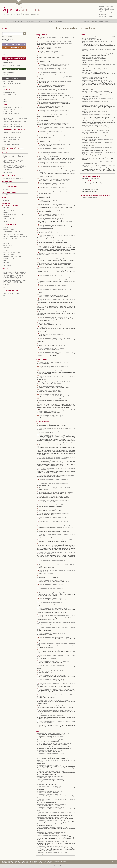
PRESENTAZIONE (17, 21)
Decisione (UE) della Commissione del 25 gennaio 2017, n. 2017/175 (57, 475)
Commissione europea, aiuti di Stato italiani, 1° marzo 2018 (54, 435)
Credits (64, 861)
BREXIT (6, 212)
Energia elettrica (10, 92)
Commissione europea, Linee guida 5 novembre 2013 (53, 561)
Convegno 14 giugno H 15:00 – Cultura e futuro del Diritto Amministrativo (14, 162)
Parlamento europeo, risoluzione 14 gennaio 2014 (94, 69)
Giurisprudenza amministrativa (14, 124)
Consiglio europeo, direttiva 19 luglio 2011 (50, 390)
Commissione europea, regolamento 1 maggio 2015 (50, 737)
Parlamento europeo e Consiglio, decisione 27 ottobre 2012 (54, 205)
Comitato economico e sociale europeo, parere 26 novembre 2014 (56, 98)
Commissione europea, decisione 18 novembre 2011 (95, 105)
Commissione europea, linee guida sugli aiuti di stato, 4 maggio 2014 (57, 127)
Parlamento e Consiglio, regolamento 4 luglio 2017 (52, 47)
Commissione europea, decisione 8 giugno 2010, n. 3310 (52, 847)
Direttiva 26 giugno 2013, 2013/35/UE (49, 157)
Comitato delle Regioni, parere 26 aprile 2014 (51, 132)
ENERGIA (6, 241)
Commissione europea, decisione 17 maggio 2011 (52, 259)
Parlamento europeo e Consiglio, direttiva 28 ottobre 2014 (54, 496)
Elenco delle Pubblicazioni (13, 178)
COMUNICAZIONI (9, 230)
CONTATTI (49, 21)
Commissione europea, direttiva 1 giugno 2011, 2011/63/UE (54, 661)
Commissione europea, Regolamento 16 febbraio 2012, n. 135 (97, 98)
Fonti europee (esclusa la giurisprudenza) (13, 108)
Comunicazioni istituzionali (13, 135)
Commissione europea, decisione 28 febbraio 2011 (52, 403)
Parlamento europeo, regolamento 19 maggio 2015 (50, 740)
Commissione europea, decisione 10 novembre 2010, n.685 (52, 817)
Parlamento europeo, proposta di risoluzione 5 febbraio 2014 (54, 526)
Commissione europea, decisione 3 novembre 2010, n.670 (52, 821)
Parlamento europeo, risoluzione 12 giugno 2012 (51, 210)
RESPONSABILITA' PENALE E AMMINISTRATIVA (12, 258)
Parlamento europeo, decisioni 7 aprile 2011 (50, 399)
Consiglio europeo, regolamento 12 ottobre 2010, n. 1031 (52, 832)
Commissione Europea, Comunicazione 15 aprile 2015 (53, 90)
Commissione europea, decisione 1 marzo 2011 (51, 276)
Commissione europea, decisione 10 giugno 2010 (52, 706)
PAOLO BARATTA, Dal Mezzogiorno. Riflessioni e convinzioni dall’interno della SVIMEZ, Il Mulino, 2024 (15, 282)
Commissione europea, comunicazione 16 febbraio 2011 (53, 280)
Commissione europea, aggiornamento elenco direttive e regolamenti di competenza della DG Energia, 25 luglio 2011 (56, 246)
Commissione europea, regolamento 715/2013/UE (94, 77)
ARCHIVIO (5, 41)
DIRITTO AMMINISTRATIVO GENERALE (15, 236)
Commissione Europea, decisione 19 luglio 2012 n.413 (51, 771)
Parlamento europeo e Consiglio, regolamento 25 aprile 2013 (55, 179)
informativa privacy (70, 865)
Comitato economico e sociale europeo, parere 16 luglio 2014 (55, 111)
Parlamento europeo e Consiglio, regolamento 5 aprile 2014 (54, 522)
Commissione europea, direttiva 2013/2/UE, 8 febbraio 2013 (97, 88)
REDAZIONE (31, 21)
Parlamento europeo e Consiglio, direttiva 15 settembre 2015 (55, 488)
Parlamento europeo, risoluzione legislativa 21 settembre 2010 (53, 836)
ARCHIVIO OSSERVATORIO (12, 65)
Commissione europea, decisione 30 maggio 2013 (52, 580)
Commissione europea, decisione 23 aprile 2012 (51, 650)
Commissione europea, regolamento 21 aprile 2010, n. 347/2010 (55, 338)
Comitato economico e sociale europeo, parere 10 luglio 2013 (55, 576)
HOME (6, 21)
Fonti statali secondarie (12, 114)
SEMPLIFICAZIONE (9, 218)
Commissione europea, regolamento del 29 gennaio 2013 (54, 633)
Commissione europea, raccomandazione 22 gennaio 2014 (52, 754)
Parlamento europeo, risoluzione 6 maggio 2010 (51, 334)
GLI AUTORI (7, 296)
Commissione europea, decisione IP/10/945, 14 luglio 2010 (52, 842)
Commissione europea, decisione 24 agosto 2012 (50, 765)
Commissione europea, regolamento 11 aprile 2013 (52, 598)
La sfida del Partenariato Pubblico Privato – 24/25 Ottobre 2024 (15, 157)
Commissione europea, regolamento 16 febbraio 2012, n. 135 (97, 102)
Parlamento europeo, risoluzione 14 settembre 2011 (50, 780)
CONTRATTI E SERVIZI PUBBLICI (13, 234)
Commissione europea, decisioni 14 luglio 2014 (51, 106)
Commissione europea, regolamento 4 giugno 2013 (52, 593)
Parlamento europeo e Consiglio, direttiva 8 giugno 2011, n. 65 (97, 121)
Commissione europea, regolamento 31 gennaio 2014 (53, 140)
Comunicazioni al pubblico (13, 133)
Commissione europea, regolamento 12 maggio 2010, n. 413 (97, 162)
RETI (5, 261)
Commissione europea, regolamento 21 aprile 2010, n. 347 (54, 344)
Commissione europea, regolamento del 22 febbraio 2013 (54, 192)
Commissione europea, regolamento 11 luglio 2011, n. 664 (96, 115)
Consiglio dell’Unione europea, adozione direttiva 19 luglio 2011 (55, 382)
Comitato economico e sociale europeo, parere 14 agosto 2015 (55, 81)
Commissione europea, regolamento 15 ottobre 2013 (51, 757)
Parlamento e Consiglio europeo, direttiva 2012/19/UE (95, 91)
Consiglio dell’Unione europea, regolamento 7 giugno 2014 (54, 123)
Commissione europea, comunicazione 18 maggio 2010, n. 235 (98, 157)
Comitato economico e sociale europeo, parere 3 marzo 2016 (55, 60)
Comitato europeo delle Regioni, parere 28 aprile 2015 (95, 61)
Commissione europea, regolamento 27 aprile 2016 (52, 73)
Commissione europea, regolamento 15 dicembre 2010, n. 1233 (55, 290)
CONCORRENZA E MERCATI (12, 232)
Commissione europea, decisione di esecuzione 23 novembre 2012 (56, 638)
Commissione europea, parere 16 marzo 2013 (51, 371)
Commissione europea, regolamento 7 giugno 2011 (50, 791)
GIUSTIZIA (7, 248)
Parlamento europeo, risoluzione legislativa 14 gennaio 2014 (54, 144)
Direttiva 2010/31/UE (44, 323)
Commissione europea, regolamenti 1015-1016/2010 (52, 679)
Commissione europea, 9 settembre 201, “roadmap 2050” (54, 241)
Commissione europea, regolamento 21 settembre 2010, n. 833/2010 (57, 689)
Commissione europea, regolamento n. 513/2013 (51, 584)
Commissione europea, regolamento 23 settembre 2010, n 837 (97, 139)
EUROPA (6, 243)
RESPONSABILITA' (9, 255)
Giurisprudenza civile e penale (14, 126)
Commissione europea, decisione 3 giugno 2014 (51, 505)
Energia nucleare (10, 95)
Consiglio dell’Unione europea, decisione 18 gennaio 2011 (54, 285)
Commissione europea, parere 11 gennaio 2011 (94, 126)
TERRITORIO (7, 265)
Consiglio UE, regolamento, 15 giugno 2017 (50, 52)
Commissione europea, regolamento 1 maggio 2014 (52, 136)
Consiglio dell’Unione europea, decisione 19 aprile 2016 (53, 68)
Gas (5, 99)
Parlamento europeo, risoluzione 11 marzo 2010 (51, 716)
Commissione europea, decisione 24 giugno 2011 (50, 786)
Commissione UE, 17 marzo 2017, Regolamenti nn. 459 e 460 (53, 733)
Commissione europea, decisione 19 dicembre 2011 (52, 225)
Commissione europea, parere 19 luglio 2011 (51, 386)
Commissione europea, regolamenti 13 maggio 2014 (52, 517)
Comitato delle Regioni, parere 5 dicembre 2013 (94, 72)
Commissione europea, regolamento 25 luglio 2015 (52, 85)
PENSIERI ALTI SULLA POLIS (12, 252)
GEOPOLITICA (8, 246)
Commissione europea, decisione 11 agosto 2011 (50, 783)
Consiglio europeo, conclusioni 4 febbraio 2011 (51, 671)
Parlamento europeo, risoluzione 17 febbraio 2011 (52, 665)
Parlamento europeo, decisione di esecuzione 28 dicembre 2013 (55, 540)
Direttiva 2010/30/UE (44, 327)
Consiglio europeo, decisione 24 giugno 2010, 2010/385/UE (54, 700)
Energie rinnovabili (10, 97)
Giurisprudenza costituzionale (15, 122)
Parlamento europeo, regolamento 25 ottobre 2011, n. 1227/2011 (56, 231)
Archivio (6, 75)
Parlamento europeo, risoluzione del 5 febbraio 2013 (52, 188)
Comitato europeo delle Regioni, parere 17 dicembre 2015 (54, 480)
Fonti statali (8, 111)
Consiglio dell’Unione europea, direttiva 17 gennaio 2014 (53, 367)
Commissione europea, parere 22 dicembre (93, 129)
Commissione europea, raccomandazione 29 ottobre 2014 (54, 102)
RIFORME (6, 263)
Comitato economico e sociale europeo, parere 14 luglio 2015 (97, 54)
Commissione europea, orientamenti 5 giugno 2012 (50, 776)
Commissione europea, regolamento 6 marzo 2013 (52, 183)
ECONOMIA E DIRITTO (10, 239)
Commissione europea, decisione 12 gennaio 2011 (52, 675)
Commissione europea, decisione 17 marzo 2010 (51, 348)
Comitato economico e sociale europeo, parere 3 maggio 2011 (55, 263)
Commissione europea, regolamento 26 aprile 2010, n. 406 (52, 853)
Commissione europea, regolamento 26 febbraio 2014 (51, 750)
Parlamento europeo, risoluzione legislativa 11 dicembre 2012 (55, 196)
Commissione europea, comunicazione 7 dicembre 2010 (53, 295)
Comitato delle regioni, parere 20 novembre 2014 (51, 94)
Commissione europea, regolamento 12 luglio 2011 (94, 111)
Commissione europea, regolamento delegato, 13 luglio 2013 (55, 153)
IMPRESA (6, 250)
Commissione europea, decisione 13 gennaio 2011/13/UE (52, 804)
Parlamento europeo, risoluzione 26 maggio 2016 (52, 56)
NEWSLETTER (60, 21)
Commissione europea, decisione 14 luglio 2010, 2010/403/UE (55, 318)
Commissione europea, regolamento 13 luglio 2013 (52, 148)
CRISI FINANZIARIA (9, 210)
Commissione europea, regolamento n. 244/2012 (51, 214)
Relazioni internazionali (12, 137)
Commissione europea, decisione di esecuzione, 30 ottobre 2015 (55, 77)
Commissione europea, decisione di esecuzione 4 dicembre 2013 (56, 530)
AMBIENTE (7, 227)
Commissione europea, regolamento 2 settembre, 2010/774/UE (55, 305)
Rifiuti (6, 102)
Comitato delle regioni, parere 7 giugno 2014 (50, 119)
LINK (40, 21)
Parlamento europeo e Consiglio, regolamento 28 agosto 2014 (53, 747)
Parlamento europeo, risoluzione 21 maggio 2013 (52, 589)
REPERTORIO (8, 172)
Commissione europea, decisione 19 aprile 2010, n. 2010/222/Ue (56, 710)
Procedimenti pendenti (12, 140)
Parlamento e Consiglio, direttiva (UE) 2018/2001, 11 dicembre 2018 (56, 424)
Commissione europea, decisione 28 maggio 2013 (52, 167)
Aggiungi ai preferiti (104, 21)
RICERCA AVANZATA (8, 37)
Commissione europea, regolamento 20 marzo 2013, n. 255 (97, 81)
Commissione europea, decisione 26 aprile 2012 (51, 219)
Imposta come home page (91, 21)
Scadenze (7, 142)
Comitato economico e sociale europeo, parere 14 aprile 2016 (55, 64)
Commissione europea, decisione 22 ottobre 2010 (50, 824)
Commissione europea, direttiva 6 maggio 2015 (94, 57)
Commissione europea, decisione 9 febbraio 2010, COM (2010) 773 (56, 352)
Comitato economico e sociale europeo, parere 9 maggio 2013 (55, 163)
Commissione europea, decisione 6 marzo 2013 (51, 603)
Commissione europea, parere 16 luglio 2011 (51, 395)
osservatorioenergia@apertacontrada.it (91, 198)
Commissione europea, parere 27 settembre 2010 (52, 416)
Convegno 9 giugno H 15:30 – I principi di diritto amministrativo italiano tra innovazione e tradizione (15, 167)
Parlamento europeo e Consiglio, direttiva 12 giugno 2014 (54, 115)
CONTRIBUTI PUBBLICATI (11, 293)
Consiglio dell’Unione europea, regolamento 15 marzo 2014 (54, 362)
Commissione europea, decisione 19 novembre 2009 (52, 312)
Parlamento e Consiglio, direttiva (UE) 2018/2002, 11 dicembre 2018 (56, 38)
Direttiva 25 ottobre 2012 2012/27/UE (49, 200)
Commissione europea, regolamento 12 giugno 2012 (95, 95)
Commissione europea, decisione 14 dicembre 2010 (50, 808)
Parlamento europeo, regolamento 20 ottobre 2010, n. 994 (52, 827)
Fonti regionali (9, 116)
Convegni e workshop (11, 144)
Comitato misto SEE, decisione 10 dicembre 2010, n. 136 (96, 132)
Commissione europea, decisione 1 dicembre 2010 (94, 136)
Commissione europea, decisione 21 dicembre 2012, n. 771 (54, 608)
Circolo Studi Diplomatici (13, 84)
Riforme (6, 208)
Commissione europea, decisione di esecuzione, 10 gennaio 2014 (56, 544)
